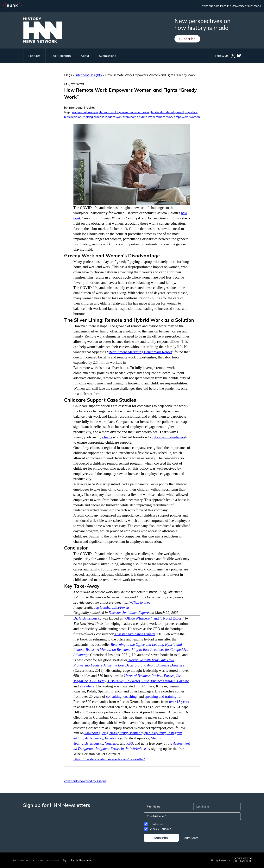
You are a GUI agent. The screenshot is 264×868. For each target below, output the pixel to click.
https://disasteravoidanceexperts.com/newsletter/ (109, 759)
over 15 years (179, 702)
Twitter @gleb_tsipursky (147, 733)
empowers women (187, 117)
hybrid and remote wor (168, 437)
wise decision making (136, 112)
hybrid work (147, 117)
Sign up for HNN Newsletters (78, 860)
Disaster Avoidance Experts (129, 613)
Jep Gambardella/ (112, 607)
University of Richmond (246, 6)
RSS (129, 743)
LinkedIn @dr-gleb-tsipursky (106, 733)
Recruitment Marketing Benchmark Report (140, 352)
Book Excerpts (61, 56)
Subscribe (187, 39)
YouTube (111, 743)
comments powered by (85, 781)
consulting (113, 696)
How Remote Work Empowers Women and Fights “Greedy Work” (151, 75)
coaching (130, 696)
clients (107, 437)
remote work (164, 117)
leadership (79, 112)
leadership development (168, 112)
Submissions (108, 56)
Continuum (157, 824)
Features (34, 56)
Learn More (191, 838)
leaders (110, 117)
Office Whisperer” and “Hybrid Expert (154, 618)
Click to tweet (141, 602)
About (85, 56)
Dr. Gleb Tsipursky (88, 618)
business (92, 112)
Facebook (112, 738)
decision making (110, 112)
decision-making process (87, 117)
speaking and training (160, 696)
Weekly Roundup (160, 829)
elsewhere (87, 686)
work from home (127, 117)
